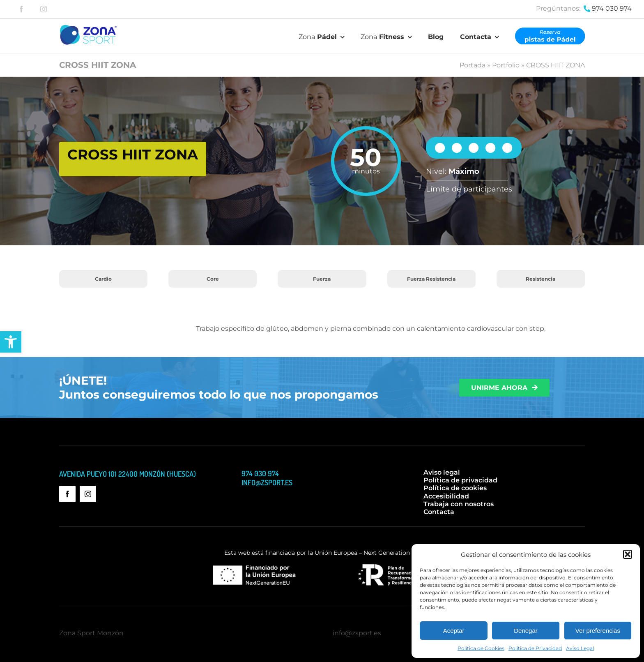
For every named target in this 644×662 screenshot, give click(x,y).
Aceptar (454, 631)
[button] (11, 342)
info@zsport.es (357, 633)
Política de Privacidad (535, 648)
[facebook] (21, 9)
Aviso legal (442, 472)
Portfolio (506, 65)
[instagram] (44, 9)
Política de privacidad (460, 480)
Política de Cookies (481, 648)
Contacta (439, 512)
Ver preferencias (598, 631)
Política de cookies (455, 488)
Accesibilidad (446, 496)
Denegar (526, 631)
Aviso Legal (580, 648)
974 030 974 (612, 8)
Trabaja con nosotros (459, 504)
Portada (473, 65)
